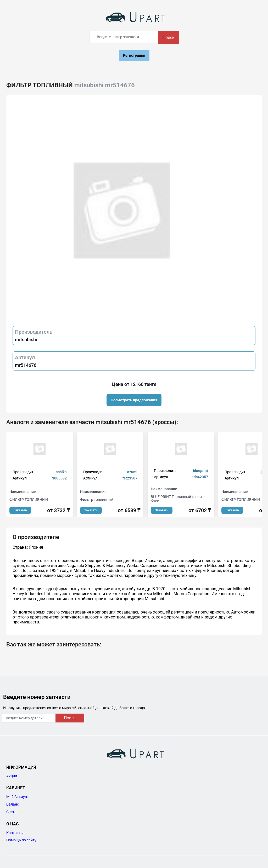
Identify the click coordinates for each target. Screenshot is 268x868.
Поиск (169, 37)
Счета (11, 812)
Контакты (15, 833)
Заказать (20, 510)
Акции (12, 776)
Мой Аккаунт (18, 797)
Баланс (13, 804)
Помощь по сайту (21, 840)
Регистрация (134, 55)
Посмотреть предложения (134, 400)
